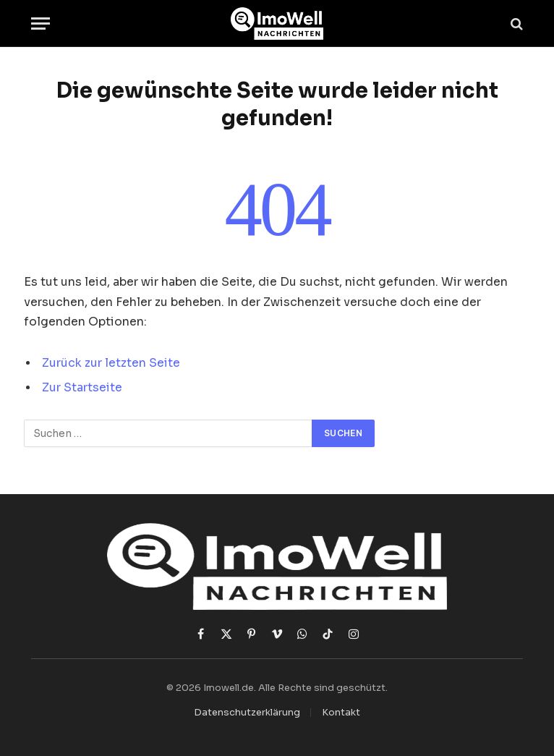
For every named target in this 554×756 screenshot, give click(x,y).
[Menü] (41, 24)
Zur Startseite (82, 388)
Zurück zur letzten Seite (111, 363)
